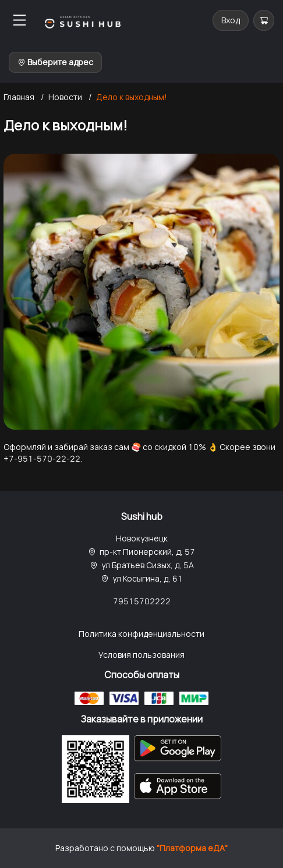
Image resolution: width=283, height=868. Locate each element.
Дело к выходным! (132, 97)
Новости (65, 97)
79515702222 (142, 601)
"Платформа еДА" (192, 848)
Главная (19, 97)
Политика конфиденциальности (141, 634)
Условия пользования (141, 655)
